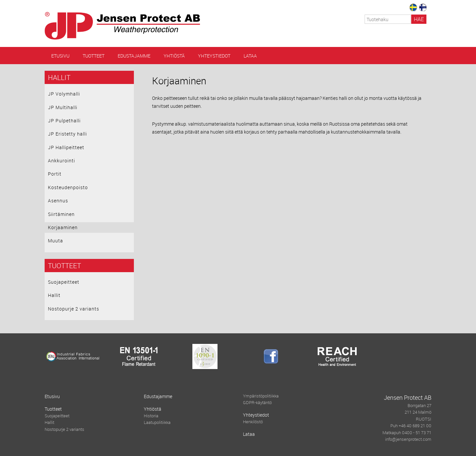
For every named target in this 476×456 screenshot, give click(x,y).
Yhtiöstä (174, 56)
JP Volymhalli (64, 94)
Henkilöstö (253, 422)
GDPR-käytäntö (257, 403)
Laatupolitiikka (157, 422)
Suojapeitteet (64, 282)
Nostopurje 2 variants (74, 309)
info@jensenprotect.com (408, 439)
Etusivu (60, 56)
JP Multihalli (63, 107)
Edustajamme (134, 56)
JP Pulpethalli (64, 121)
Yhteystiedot (214, 56)
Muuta (56, 241)
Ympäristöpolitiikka (261, 396)
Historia (151, 416)
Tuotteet (94, 56)
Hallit (59, 77)
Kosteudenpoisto (68, 187)
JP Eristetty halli (67, 134)
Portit (55, 174)
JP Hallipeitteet (66, 147)
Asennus (58, 201)
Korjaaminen (63, 227)
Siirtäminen (61, 214)
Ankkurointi (61, 161)
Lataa (250, 56)
